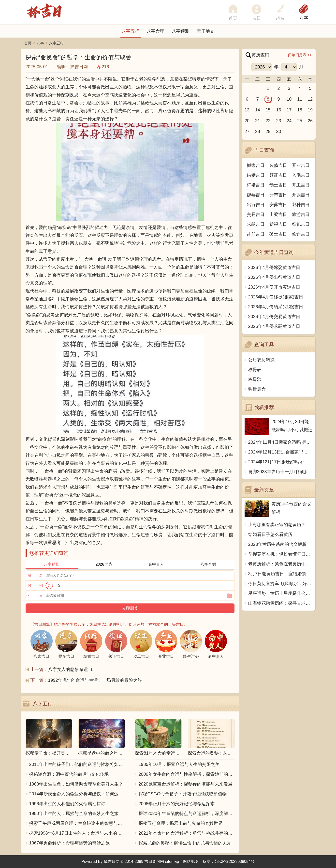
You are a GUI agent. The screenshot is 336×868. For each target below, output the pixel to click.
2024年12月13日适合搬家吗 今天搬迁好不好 (281, 452)
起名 (280, 18)
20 (247, 121)
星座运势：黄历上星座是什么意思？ (281, 593)
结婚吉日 (256, 175)
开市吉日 (278, 195)
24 (289, 121)
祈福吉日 (278, 224)
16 (278, 110)
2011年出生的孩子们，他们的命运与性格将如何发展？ (77, 764)
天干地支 (206, 31)
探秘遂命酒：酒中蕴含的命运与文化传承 (69, 774)
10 (289, 99)
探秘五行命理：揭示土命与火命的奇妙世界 (181, 823)
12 (310, 99)
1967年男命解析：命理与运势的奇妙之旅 (70, 843)
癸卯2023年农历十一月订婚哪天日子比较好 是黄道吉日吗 (281, 472)
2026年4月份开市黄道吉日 (274, 287)
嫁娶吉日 (256, 195)
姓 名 (36, 575)
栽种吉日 (301, 205)
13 (247, 110)
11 (300, 99)
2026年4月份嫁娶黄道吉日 (274, 267)
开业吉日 (301, 165)
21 (258, 121)
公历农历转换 (262, 360)
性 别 (36, 585)
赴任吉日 (256, 234)
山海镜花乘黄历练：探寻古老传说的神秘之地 (281, 603)
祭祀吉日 (301, 224)
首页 (28, 43)
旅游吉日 (301, 214)
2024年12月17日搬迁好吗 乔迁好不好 (281, 462)
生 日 (36, 595)
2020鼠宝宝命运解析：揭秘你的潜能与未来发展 (186, 784)
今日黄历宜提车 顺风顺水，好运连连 (281, 584)
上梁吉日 (278, 214)
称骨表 (255, 370)
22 (268, 121)
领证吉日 (278, 175)
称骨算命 (257, 389)
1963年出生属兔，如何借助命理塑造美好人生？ (76, 784)
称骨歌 (255, 379)
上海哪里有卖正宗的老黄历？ (277, 525)
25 (300, 121)
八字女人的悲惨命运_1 (71, 669)
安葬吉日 (278, 205)
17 (289, 110)
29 (268, 132)
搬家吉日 (256, 165)
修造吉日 (301, 234)
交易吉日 (256, 214)
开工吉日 (301, 185)
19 (310, 110)
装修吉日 (278, 165)
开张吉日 (301, 195)
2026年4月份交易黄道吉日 (274, 317)
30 (278, 132)
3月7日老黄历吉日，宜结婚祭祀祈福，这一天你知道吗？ (281, 574)
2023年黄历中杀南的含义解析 (278, 544)
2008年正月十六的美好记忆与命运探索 (177, 804)
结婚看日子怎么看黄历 (270, 534)
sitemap (172, 861)
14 (258, 110)
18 (300, 110)
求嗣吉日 (256, 224)
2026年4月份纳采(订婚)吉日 (276, 307)
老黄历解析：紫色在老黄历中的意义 (281, 564)
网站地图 (191, 861)
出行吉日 (256, 205)
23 (278, 121)
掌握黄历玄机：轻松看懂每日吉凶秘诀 (281, 554)
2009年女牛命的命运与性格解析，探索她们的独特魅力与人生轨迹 (187, 774)
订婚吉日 (256, 185)
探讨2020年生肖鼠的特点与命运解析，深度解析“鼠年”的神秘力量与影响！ (187, 814)
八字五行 (131, 31)
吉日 (257, 18)
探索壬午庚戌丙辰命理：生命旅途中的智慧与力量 (77, 823)
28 (258, 132)
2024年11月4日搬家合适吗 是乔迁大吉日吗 (281, 442)
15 (268, 110)
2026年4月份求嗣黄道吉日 (274, 326)
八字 (304, 18)
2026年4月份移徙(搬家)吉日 (276, 297)
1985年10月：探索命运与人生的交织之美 (179, 764)
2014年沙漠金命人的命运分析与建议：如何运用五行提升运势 (77, 794)
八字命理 (156, 31)
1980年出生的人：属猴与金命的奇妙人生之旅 (74, 814)
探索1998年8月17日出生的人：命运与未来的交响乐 (77, 833)
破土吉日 (278, 234)
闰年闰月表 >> (300, 55)
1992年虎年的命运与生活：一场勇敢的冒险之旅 (95, 680)
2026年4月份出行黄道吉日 (274, 277)
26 (310, 121)
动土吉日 (278, 185)
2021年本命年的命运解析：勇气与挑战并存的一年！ (187, 833)
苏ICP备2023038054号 (234, 861)
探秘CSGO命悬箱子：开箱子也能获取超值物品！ (187, 794)
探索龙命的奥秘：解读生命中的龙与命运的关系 (185, 843)
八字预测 (181, 31)
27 (247, 132)
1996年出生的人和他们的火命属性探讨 (67, 804)
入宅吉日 (301, 175)
